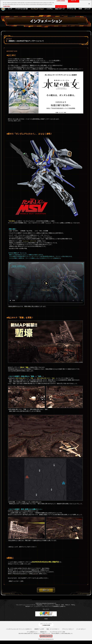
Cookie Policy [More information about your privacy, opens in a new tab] (7, 6)
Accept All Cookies (61, 7)
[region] (46, 4)
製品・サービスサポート (53, 629)
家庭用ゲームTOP (39, 629)
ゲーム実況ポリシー (32, 632)
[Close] (89, 4)
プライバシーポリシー (68, 629)
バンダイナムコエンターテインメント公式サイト (19, 629)
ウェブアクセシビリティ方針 (57, 632)
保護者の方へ (44, 632)
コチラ (35, 574)
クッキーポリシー (81, 629)
